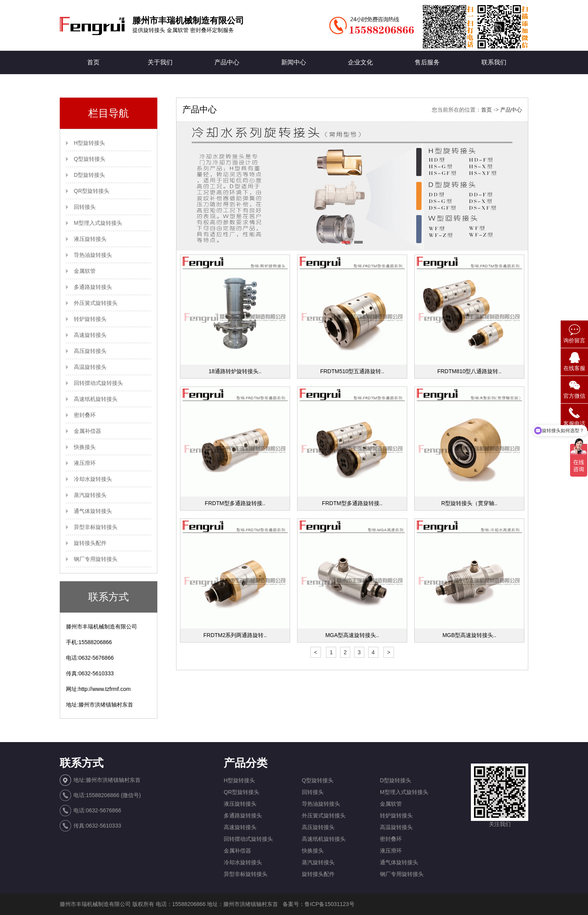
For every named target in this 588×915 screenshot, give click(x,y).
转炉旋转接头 (90, 319)
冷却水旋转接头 (93, 479)
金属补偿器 (87, 431)
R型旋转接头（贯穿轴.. (469, 503)
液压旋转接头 (90, 239)
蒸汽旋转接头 (90, 495)
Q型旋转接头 (90, 159)
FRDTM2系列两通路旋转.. (235, 635)
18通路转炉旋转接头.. (235, 371)
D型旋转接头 (89, 175)
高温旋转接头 (90, 367)
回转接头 (85, 207)
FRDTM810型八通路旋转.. (469, 371)
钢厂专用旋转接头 (96, 559)
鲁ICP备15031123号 (330, 904)
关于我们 (160, 62)
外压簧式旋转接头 (96, 303)
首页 (93, 62)
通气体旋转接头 (93, 511)
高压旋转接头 (90, 351)
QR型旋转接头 (92, 191)
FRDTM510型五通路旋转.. (352, 371)
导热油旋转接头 (93, 255)
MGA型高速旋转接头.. (352, 635)
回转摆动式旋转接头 (98, 383)
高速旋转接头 (90, 335)
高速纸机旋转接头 (96, 399)
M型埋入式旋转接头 (98, 223)
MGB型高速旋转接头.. (469, 635)
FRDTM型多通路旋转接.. (235, 503)
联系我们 (494, 62)
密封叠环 (85, 415)
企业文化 (360, 62)
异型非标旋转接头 (96, 527)
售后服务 (427, 62)
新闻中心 (294, 62)
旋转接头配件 (90, 543)
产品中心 (227, 62)
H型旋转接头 (89, 143)
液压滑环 (85, 463)
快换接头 (85, 447)
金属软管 (85, 271)
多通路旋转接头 (93, 287)
